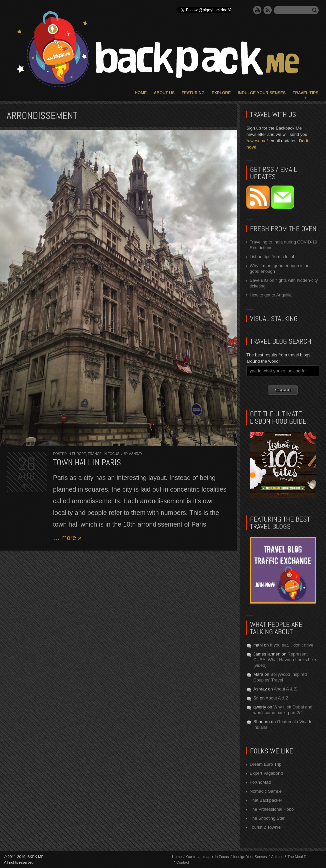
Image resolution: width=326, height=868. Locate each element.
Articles (277, 857)
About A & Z (285, 689)
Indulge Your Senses (262, 93)
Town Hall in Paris (87, 462)
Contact (183, 862)
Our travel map (198, 857)
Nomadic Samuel (266, 791)
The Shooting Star (267, 818)
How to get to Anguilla (271, 295)
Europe (79, 454)
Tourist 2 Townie (265, 827)
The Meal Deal (300, 857)
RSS (268, 10)
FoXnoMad (260, 782)
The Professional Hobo (272, 809)
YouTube (257, 10)
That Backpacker (266, 800)
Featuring (193, 93)
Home (141, 93)
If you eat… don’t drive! (292, 645)
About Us (164, 93)
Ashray (136, 454)
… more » (67, 538)
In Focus (111, 454)
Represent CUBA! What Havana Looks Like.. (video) (286, 660)
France (94, 454)
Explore (221, 93)
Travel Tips (305, 93)
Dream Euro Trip (265, 764)
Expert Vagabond (266, 773)
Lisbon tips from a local (272, 257)
